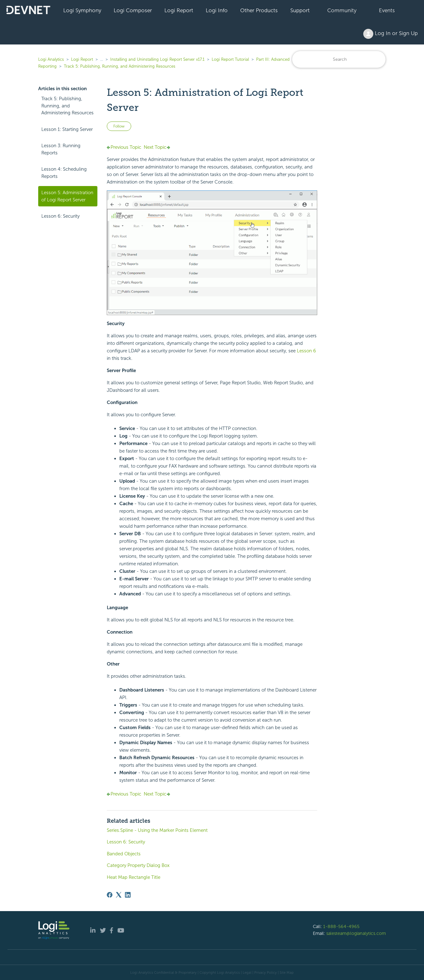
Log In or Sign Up (390, 34)
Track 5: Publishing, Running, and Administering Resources (120, 66)
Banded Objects (124, 854)
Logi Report (179, 10)
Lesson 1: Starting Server (67, 129)
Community (342, 10)
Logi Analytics (51, 59)
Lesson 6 (306, 351)
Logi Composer (133, 10)
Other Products (259, 10)
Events (387, 10)
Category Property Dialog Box (138, 865)
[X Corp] (119, 895)
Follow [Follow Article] (119, 126)
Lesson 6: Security (60, 216)
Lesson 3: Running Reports (61, 149)
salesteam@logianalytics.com (356, 933)
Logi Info (217, 10)
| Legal (246, 972)
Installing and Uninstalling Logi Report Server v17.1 (157, 59)
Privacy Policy (266, 972)
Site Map (287, 972)
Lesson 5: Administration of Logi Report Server (67, 196)
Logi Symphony (82, 10)
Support (300, 10)
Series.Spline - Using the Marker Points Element (157, 830)
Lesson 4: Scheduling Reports (64, 173)
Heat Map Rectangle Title (134, 877)
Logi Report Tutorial (230, 59)
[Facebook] (110, 895)
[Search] (339, 59)
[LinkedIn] (128, 895)
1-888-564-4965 (341, 926)
